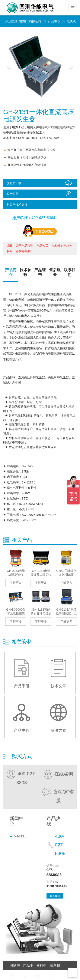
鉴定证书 (40, 194)
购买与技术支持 (17, 205)
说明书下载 (40, 183)
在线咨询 (58, 774)
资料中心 (41, 970)
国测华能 (15, 970)
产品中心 (54, 21)
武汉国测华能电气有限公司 (23, 21)
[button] (9, 67)
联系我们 (70, 272)
